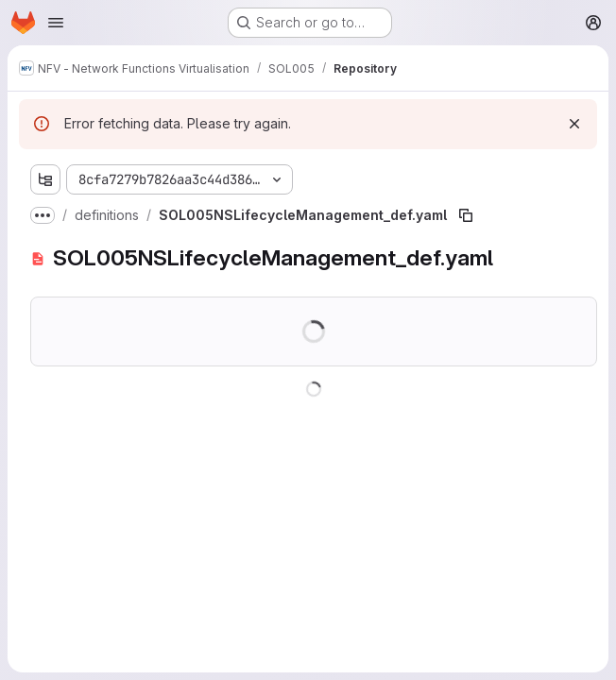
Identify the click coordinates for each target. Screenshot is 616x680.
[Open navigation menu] (56, 23)
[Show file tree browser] (45, 179)
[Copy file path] (466, 215)
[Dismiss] (574, 124)
